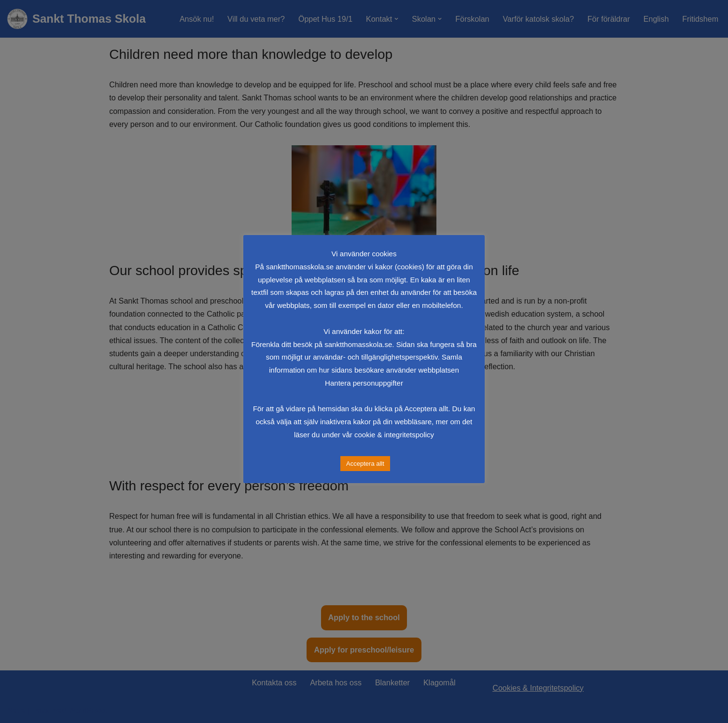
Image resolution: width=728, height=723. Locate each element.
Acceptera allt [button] (365, 464)
